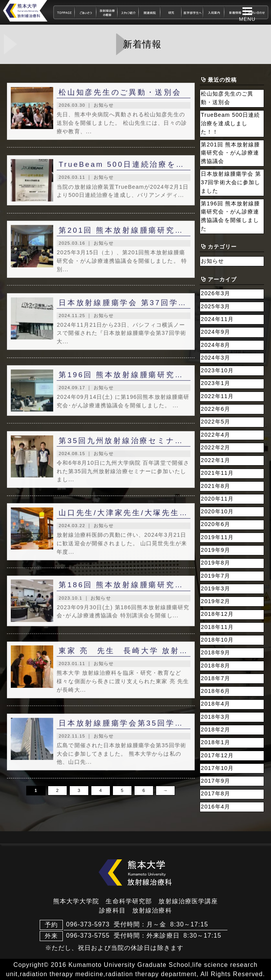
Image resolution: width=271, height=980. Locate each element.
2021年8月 (215, 486)
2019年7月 (215, 576)
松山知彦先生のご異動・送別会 (227, 98)
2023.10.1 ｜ (75, 603)
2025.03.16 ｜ (76, 248)
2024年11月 (217, 319)
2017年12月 (217, 755)
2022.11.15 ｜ (76, 741)
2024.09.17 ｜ (76, 392)
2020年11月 (217, 499)
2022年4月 (215, 435)
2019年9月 (215, 550)
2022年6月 (215, 409)
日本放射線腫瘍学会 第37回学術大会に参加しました (231, 182)
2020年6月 (215, 524)
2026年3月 (215, 293)
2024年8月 (215, 345)
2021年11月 (217, 473)
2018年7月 (215, 678)
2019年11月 (217, 537)
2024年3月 (215, 358)
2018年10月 (217, 640)
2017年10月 (217, 768)
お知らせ (104, 110)
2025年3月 (215, 306)
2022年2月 (215, 447)
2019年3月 (215, 588)
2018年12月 (217, 614)
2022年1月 (215, 460)
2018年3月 (215, 717)
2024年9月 (215, 332)
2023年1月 (215, 383)
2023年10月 (217, 370)
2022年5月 (215, 422)
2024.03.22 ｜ (76, 530)
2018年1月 (215, 742)
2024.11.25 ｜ (76, 320)
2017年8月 (215, 793)
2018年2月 (215, 730)
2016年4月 (215, 807)
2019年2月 (215, 601)
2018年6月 (215, 691)
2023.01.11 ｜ (76, 669)
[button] (247, 14)
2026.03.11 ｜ (76, 182)
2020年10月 (217, 511)
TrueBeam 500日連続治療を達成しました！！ (230, 123)
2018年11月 (217, 627)
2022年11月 (217, 396)
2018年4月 (215, 704)
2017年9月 (215, 781)
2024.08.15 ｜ (76, 458)
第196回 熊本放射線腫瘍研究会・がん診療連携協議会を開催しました (230, 216)
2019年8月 (215, 563)
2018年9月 (215, 652)
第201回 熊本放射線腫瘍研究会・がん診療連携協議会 (230, 153)
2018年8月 (215, 666)
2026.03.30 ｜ (76, 110)
